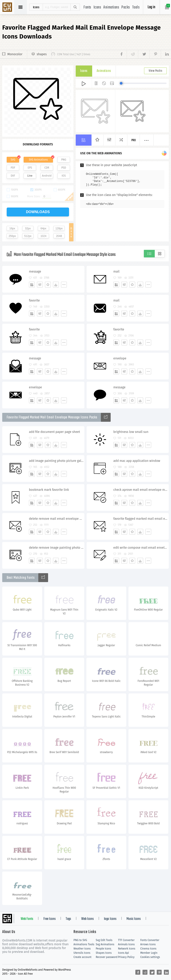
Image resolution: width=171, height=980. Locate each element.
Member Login (149, 953)
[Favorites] (48, 285)
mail (116, 272)
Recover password (107, 957)
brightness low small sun (131, 432)
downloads (38, 212)
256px (12, 236)
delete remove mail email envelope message (57, 519)
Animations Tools (84, 944)
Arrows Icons (148, 944)
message (35, 272)
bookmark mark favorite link (49, 490)
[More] (64, 285)
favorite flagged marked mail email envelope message (141, 519)
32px (28, 228)
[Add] (32, 285)
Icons (97, 7)
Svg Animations (105, 944)
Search (75, 7)
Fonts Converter (150, 940)
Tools (136, 7)
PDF (13, 168)
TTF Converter (126, 940)
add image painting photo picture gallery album (57, 461)
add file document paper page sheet (54, 432)
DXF (13, 176)
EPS (30, 168)
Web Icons (88, 919)
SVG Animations (38, 160)
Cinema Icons (148, 949)
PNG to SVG (80, 940)
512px (28, 236)
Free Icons (50, 919)
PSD (64, 168)
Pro (134, 140)
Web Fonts (27, 919)
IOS (64, 176)
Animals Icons (126, 944)
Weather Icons (82, 949)
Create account (82, 957)
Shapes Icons (104, 953)
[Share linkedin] (165, 54)
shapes (42, 54)
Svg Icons (8, 8)
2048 (59, 236)
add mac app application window (137, 461)
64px (43, 228)
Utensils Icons (82, 953)
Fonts (87, 7)
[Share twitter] (144, 54)
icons (36, 7)
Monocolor (15, 54)
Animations (111, 7)
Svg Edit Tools (104, 940)
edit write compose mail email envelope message (141, 548)
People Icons (103, 949)
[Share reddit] (132, 54)
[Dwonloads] (56, 285)
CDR (47, 168)
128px (59, 228)
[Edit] (40, 285)
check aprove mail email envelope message (141, 490)
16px (12, 228)
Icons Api (123, 953)
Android (47, 176)
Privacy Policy (126, 957)
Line (30, 176)
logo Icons (110, 919)
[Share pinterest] (155, 54)
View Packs (155, 71)
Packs (126, 7)
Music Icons (134, 919)
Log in (151, 7)
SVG (13, 160)
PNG (64, 160)
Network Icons (127, 949)
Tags (68, 919)
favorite (34, 301)
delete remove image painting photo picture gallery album (57, 548)
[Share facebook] (123, 54)
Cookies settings (150, 957)
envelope (120, 358)
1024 (44, 236)
